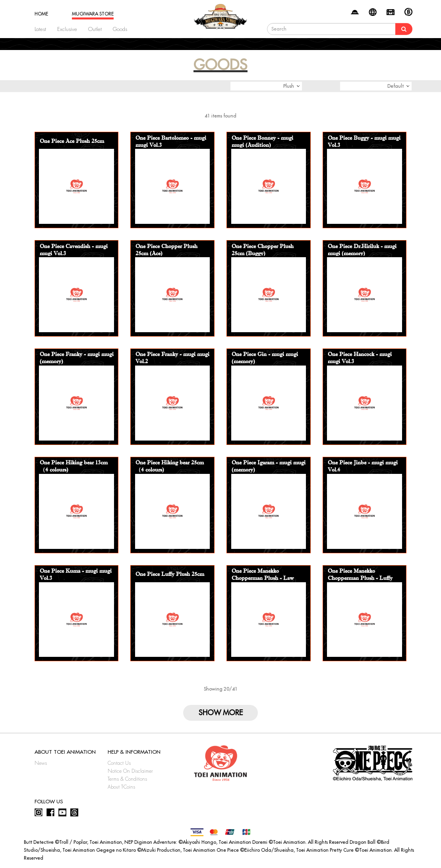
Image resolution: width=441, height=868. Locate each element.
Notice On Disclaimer (130, 771)
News (41, 763)
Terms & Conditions (127, 779)
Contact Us (119, 763)
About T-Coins (121, 787)
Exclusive (67, 29)
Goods (120, 29)
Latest (40, 29)
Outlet (95, 29)
